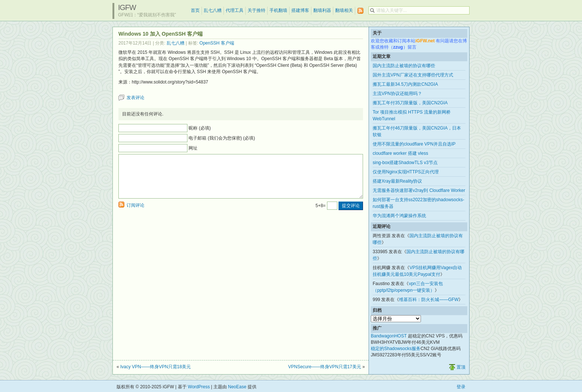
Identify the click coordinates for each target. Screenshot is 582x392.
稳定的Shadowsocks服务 (396, 349)
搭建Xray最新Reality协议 (397, 181)
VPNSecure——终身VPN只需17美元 (325, 367)
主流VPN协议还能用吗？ (397, 94)
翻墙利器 (322, 10)
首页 (195, 10)
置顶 (461, 367)
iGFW (127, 7)
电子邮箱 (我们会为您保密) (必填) (222, 138)
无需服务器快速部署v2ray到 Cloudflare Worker (419, 190)
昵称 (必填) (200, 128)
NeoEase (237, 387)
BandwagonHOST (389, 336)
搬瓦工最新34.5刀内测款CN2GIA (405, 84)
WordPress (199, 387)
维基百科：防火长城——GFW (429, 300)
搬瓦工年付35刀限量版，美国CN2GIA (410, 103)
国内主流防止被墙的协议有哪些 (404, 66)
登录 (461, 387)
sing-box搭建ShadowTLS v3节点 (405, 163)
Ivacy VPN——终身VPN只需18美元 (156, 367)
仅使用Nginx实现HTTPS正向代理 (406, 172)
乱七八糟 (213, 10)
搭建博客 (300, 10)
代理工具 (235, 10)
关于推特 (256, 10)
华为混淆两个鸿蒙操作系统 (399, 216)
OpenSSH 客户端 (217, 43)
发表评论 (135, 98)
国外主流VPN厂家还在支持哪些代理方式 (413, 75)
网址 (193, 148)
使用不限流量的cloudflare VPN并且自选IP (414, 144)
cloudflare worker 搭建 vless (400, 153)
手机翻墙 (278, 10)
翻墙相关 (344, 10)
